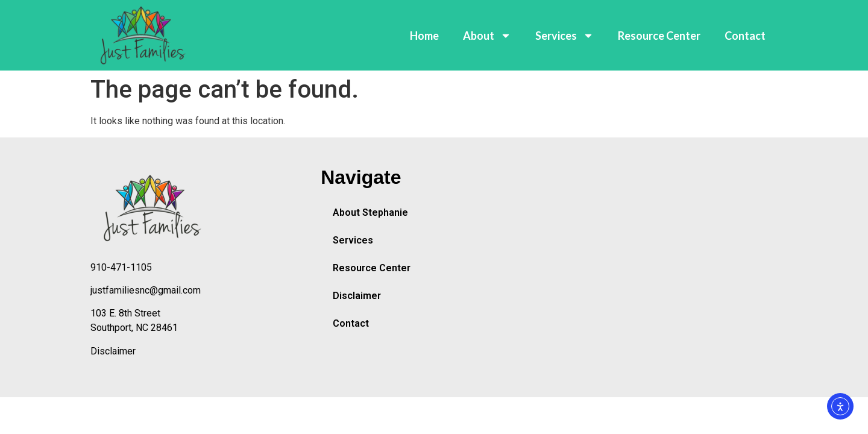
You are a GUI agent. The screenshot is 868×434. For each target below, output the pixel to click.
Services (565, 36)
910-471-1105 (121, 267)
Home (424, 36)
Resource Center (659, 36)
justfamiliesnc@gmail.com (146, 290)
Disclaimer (113, 351)
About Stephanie (370, 212)
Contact (745, 36)
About (487, 36)
